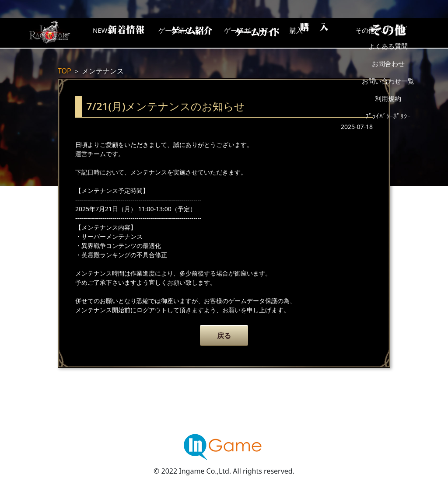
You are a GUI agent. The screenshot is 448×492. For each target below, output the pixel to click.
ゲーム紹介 (187, 33)
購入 (327, 33)
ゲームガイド (257, 33)
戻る (224, 335)
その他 (397, 33)
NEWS (117, 33)
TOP (65, 71)
